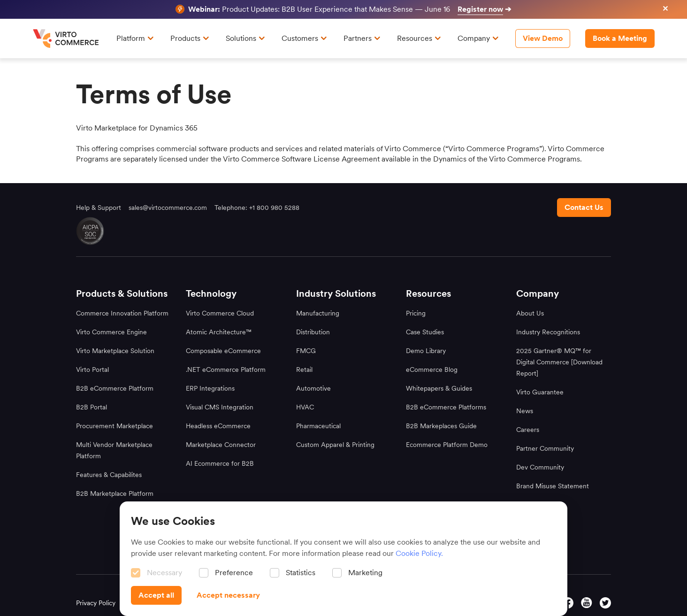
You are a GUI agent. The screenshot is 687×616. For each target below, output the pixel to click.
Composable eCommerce (223, 351)
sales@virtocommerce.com (168, 208)
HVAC (305, 407)
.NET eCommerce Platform (226, 370)
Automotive (313, 388)
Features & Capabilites (109, 475)
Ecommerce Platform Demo (447, 445)
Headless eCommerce (218, 426)
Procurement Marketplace (114, 426)
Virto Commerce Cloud (220, 313)
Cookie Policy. (419, 553)
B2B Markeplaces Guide (441, 426)
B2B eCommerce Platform (115, 388)
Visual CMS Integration (220, 407)
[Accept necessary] (228, 595)
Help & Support (99, 208)
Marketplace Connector (221, 445)
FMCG (306, 351)
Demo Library (426, 351)
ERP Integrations (210, 388)
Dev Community (540, 467)
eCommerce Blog (432, 370)
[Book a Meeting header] (620, 38)
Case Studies (425, 332)
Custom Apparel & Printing (335, 445)
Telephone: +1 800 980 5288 (257, 208)
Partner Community (545, 448)
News (525, 411)
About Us (530, 313)
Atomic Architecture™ (219, 332)
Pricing (416, 313)
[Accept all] (156, 595)
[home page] (67, 38)
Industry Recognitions (548, 332)
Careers (528, 430)
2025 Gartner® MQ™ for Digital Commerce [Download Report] (559, 362)
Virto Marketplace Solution (115, 351)
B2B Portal (92, 407)
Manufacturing (318, 313)
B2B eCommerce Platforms (446, 407)
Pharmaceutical (318, 426)
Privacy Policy (96, 603)
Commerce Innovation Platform (122, 313)
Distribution (313, 332)
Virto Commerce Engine (111, 332)
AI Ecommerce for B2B (220, 463)
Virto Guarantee (540, 392)
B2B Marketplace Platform (115, 493)
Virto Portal (92, 370)
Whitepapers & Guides (439, 388)
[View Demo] (543, 38)
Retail (304, 370)
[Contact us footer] (584, 208)
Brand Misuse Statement (553, 486)
